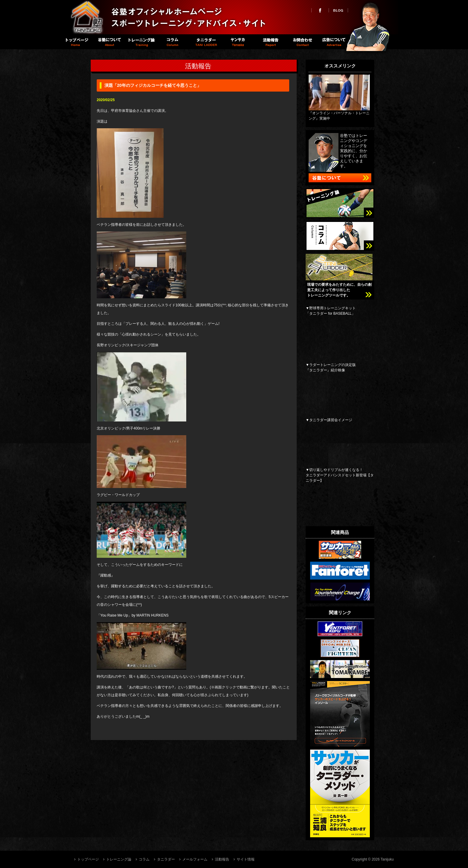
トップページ (76, 42)
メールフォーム (195, 859)
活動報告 (270, 42)
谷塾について (108, 42)
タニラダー (205, 42)
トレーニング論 (141, 42)
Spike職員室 (237, 42)
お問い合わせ (302, 42)
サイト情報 (246, 859)
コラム (173, 42)
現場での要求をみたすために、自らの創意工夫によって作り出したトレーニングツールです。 (339, 290)
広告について (334, 42)
